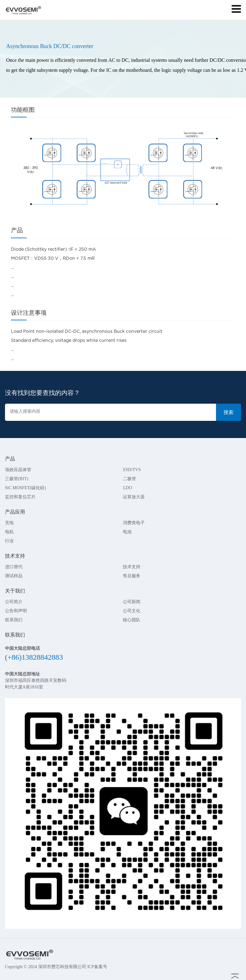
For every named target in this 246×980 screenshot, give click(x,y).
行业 (9, 541)
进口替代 (14, 567)
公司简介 (14, 602)
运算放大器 (134, 497)
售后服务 (132, 576)
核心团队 (132, 620)
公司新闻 (132, 602)
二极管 (129, 479)
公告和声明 (16, 611)
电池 (127, 532)
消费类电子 (134, 523)
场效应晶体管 (18, 470)
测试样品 (14, 576)
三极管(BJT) (17, 479)
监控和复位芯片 (20, 497)
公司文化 (132, 611)
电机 (9, 532)
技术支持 (132, 567)
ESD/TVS (132, 470)
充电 (9, 523)
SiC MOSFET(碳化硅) (25, 488)
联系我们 (14, 620)
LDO (127, 488)
